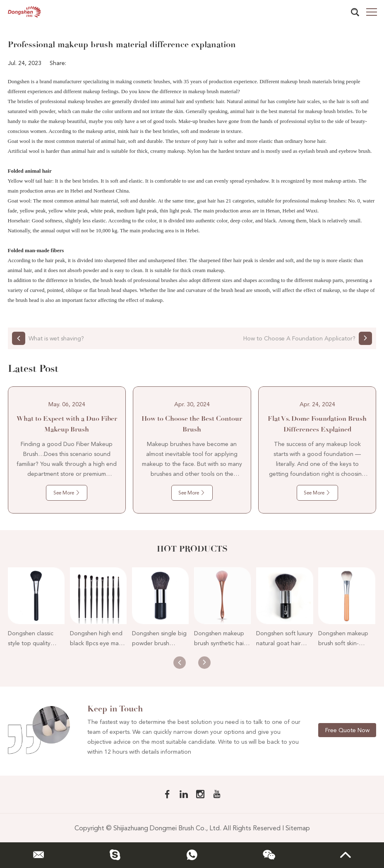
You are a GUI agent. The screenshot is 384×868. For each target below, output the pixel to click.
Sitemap (298, 828)
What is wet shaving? (56, 338)
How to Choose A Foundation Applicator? (299, 338)
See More (67, 493)
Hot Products (192, 549)
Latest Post (33, 369)
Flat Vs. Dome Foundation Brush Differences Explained (317, 424)
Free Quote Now (347, 730)
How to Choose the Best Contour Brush (192, 424)
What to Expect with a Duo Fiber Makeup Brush (67, 424)
